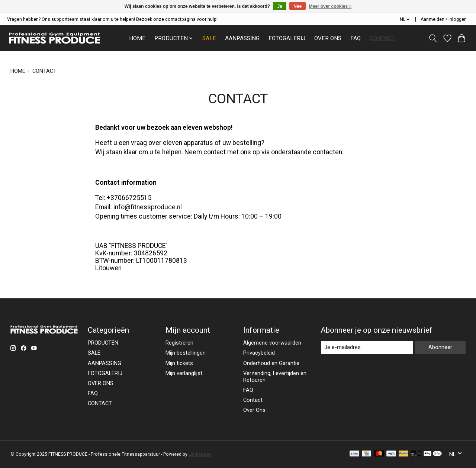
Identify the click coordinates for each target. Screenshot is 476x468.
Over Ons (254, 410)
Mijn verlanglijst (184, 373)
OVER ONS (328, 38)
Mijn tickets (179, 363)
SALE (209, 38)
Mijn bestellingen (186, 353)
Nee (297, 6)
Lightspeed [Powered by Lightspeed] (200, 454)
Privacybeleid (259, 353)
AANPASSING (242, 38)
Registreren (179, 343)
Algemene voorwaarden (272, 343)
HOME (137, 38)
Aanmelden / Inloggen (444, 19)
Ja (279, 6)
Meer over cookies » (330, 6)
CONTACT (382, 38)
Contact (253, 400)
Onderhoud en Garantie (271, 363)
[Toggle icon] (433, 38)
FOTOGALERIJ (287, 38)
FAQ (356, 38)
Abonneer (440, 347)
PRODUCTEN (103, 343)
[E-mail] (367, 348)
